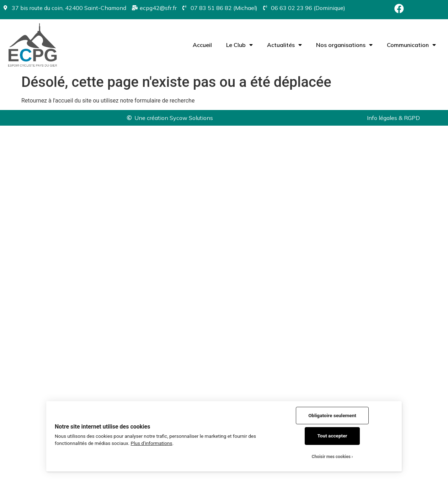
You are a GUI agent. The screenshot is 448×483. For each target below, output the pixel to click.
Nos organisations (344, 45)
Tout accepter (332, 436)
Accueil (202, 45)
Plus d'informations (152, 443)
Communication (411, 45)
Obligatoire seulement (332, 415)
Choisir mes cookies (331, 457)
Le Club (239, 45)
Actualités (284, 45)
